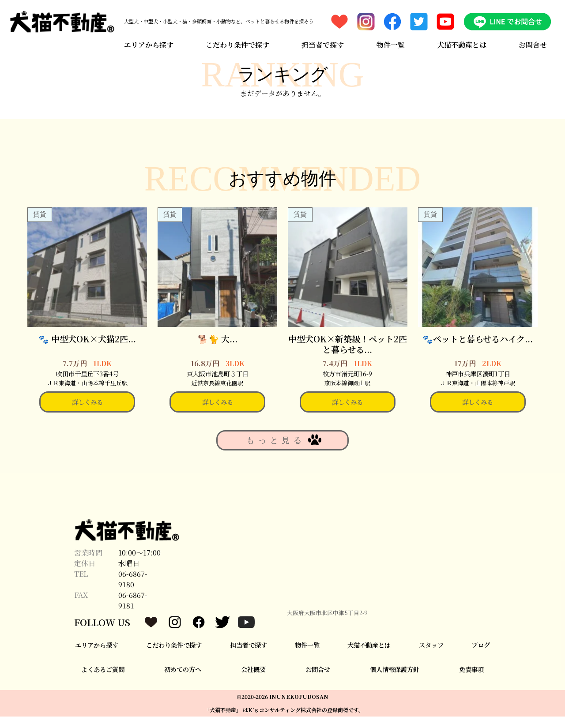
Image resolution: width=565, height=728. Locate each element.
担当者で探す (322, 41)
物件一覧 (391, 41)
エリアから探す (146, 41)
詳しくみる (87, 413)
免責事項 (471, 681)
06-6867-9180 (133, 591)
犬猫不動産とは (463, 41)
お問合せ (535, 41)
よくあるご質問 (103, 681)
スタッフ (431, 656)
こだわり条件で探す (236, 41)
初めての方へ (183, 681)
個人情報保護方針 (395, 681)
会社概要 (253, 681)
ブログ (481, 656)
